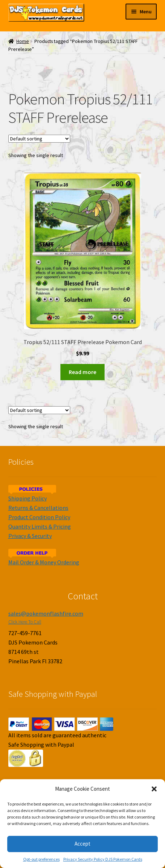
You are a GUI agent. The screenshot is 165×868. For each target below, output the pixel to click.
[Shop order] (39, 139)
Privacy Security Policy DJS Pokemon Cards (103, 859)
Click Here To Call (25, 622)
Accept (82, 844)
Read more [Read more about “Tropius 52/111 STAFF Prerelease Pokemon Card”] (82, 372)
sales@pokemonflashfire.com (46, 613)
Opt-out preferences (41, 859)
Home (23, 41)
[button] (154, 789)
